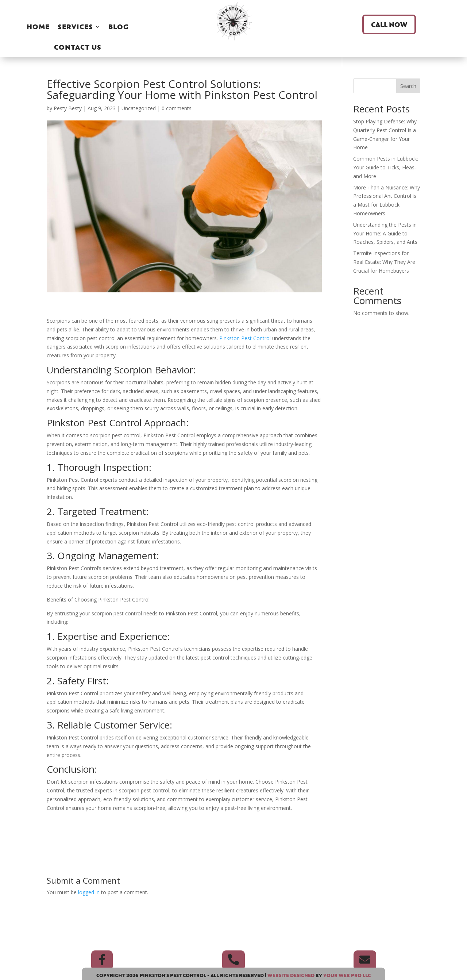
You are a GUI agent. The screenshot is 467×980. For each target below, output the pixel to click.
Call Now (389, 24)
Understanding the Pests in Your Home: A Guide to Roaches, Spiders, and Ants (385, 233)
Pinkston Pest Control (246, 338)
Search (408, 86)
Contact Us (78, 47)
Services (75, 27)
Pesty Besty (68, 108)
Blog (119, 27)
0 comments (177, 108)
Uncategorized (139, 108)
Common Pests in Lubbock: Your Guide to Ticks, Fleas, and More (386, 167)
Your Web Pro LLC (347, 975)
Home (38, 27)
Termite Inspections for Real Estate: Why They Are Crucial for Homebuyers (384, 262)
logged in (89, 892)
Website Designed (291, 975)
